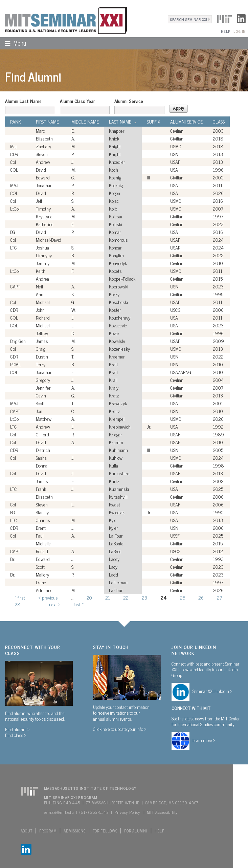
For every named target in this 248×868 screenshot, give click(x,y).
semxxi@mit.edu (59, 812)
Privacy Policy (127, 812)
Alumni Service (129, 101)
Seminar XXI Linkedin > (212, 691)
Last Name (123, 122)
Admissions (74, 831)
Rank (16, 122)
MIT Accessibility (162, 812)
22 (126, 597)
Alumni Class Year (77, 101)
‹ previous (48, 597)
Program (48, 831)
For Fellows (105, 831)
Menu (13, 43)
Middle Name (85, 122)
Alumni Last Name (23, 101)
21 (108, 597)
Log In (239, 31)
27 (219, 597)
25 (183, 597)
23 (144, 597)
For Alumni (136, 831)
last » (79, 604)
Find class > (16, 735)
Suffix (153, 122)
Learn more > (204, 740)
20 (89, 597)
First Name (47, 122)
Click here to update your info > (120, 729)
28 (17, 604)
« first (20, 597)
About (27, 831)
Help (226, 31)
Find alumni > (17, 729)
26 (201, 597)
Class (219, 122)
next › (55, 604)
